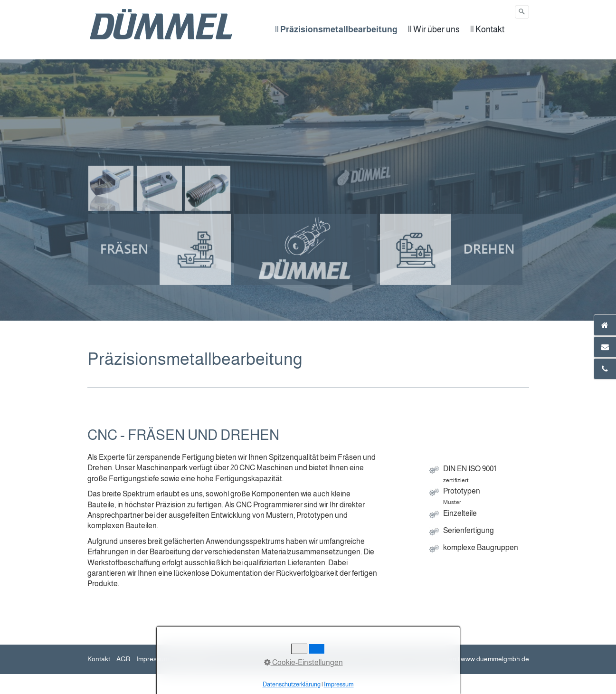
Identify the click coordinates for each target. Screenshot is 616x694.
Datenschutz (194, 659)
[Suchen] (522, 12)
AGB (123, 659)
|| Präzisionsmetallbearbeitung (336, 29)
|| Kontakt (487, 29)
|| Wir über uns (434, 29)
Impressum (153, 659)
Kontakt (99, 659)
